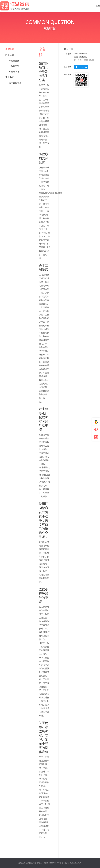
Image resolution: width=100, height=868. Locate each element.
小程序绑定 (14, 66)
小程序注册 (14, 61)
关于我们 (10, 77)
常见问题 (10, 55)
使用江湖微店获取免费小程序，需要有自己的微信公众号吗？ (43, 520)
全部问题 (10, 49)
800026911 (81, 67)
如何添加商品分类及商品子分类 (43, 72)
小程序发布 (14, 72)
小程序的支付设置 (43, 158)
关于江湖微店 (15, 83)
